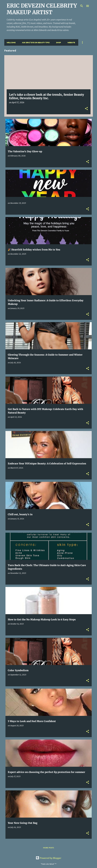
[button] (86, 109)
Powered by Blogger (48, 858)
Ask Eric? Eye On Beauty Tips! (36, 42)
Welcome (11, 42)
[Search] (82, 6)
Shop (59, 42)
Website (71, 42)
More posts (48, 848)
